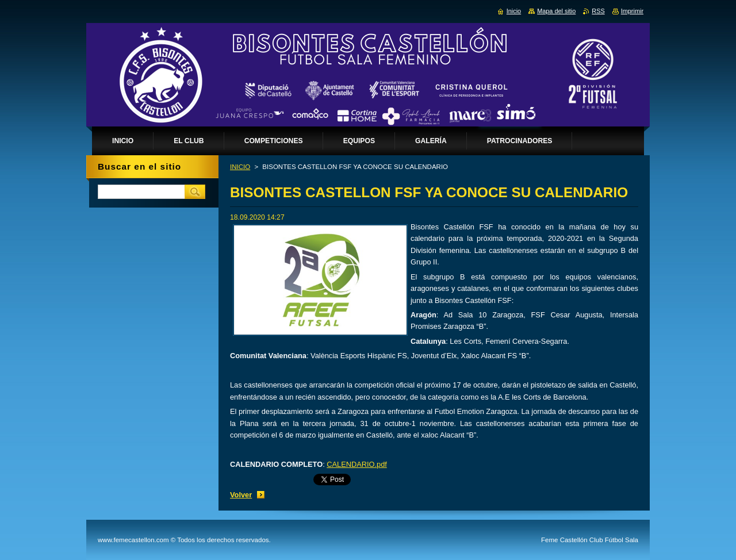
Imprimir (632, 11)
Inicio (514, 11)
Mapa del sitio (556, 11)
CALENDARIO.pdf (357, 464)
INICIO (240, 167)
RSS (598, 11)
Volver (241, 495)
